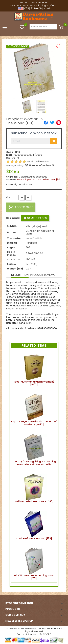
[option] (27, 107)
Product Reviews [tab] (43, 275)
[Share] (46, 123)
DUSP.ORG (46, 634)
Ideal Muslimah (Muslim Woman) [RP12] (34, 369)
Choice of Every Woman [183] (34, 524)
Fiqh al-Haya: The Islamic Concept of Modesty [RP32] (34, 409)
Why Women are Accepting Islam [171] (34, 563)
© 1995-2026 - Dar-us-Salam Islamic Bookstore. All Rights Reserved (34, 630)
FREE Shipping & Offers (43, 5)
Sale (26, 5)
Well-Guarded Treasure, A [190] (34, 487)
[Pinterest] (59, 123)
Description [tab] (20, 275)
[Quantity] (16, 197)
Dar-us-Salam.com (27, 634)
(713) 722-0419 (33, 8)
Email (47, 8)
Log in (24, 2)
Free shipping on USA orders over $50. (39, 180)
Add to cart (21, 207)
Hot (19, 5)
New (13, 5)
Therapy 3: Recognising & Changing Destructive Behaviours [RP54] (34, 449)
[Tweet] (52, 123)
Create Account (38, 2)
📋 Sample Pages (35, 218)
